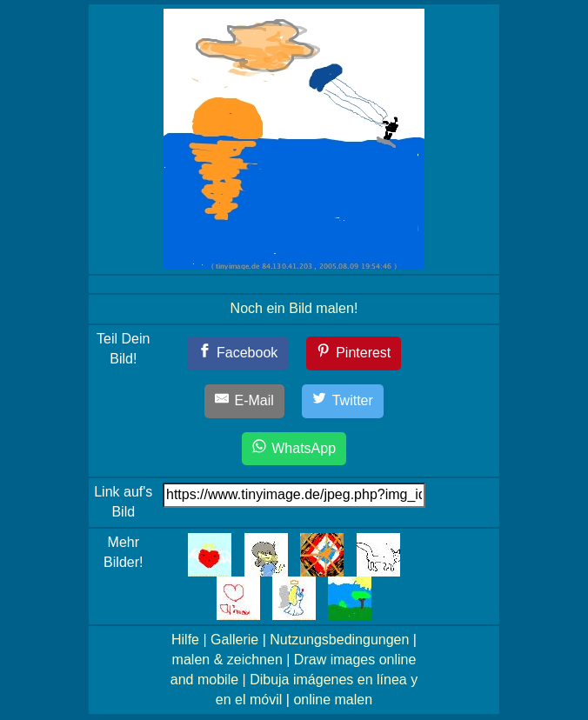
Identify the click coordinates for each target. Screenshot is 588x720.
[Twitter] (343, 401)
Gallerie (234, 640)
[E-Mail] (244, 401)
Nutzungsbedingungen (339, 640)
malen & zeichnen (227, 660)
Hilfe (185, 640)
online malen (333, 700)
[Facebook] (238, 353)
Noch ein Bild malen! (294, 308)
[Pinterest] (354, 353)
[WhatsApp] (294, 449)
